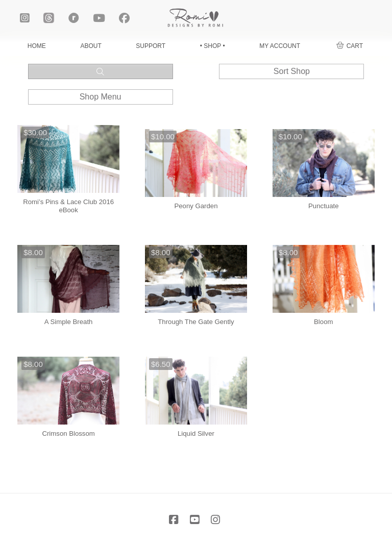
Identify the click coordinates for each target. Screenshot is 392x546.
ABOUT (91, 46)
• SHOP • (213, 46)
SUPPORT (151, 46)
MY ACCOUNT (280, 46)
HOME (37, 46)
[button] (350, 46)
